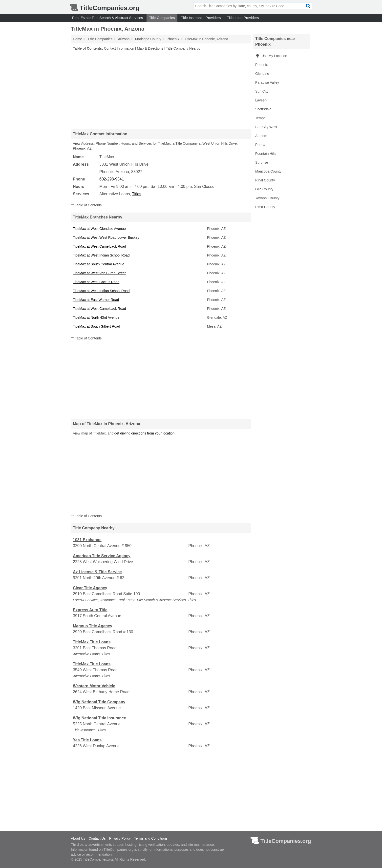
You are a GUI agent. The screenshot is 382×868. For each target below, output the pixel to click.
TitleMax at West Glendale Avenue (99, 229)
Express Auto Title (90, 610)
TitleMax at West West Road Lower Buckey (106, 237)
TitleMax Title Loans (92, 642)
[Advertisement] (161, 90)
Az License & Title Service (97, 572)
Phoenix (262, 65)
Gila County (264, 189)
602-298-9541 (112, 179)
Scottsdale (263, 109)
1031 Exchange (87, 540)
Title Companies (162, 18)
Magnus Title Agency (93, 626)
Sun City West (266, 127)
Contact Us (97, 838)
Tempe (260, 118)
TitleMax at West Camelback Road (99, 246)
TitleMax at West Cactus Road (96, 282)
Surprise (262, 162)
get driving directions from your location (145, 433)
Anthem (261, 136)
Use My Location (271, 56)
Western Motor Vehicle (94, 686)
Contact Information (119, 48)
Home (77, 39)
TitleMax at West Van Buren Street (99, 273)
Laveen (261, 100)
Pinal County (265, 180)
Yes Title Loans (87, 740)
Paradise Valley (267, 82)
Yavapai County (267, 198)
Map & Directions (150, 48)
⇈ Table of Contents (86, 205)
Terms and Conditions (151, 838)
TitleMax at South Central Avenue (99, 264)
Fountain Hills (266, 154)
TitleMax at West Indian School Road (101, 255)
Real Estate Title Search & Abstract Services (107, 18)
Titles (137, 194)
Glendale (262, 74)
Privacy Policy (120, 838)
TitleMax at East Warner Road (96, 300)
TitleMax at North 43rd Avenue (96, 317)
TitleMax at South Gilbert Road (96, 326)
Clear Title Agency (90, 588)
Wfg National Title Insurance (99, 718)
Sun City (262, 91)
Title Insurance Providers (201, 18)
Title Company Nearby (183, 48)
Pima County (265, 207)
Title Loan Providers (243, 18)
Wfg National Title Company (99, 702)
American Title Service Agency (102, 556)
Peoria (260, 145)
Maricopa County (268, 171)
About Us (78, 838)
